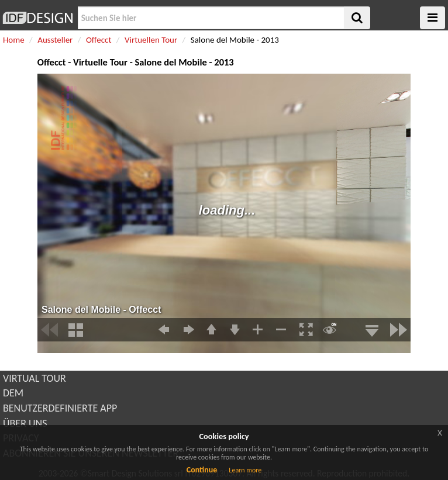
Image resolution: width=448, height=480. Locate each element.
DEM (13, 393)
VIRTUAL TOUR (35, 378)
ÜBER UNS (25, 423)
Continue (202, 470)
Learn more (245, 470)
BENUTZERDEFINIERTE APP (60, 408)
